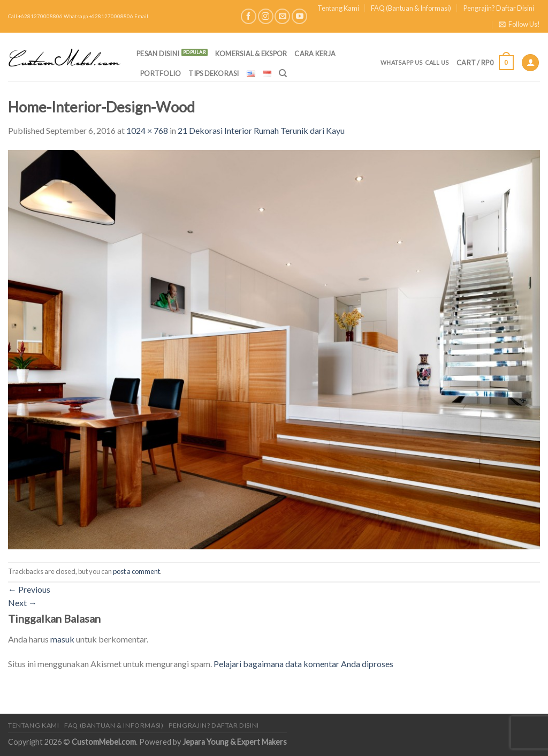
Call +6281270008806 (35, 16)
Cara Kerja (315, 54)
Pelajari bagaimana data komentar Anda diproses (303, 664)
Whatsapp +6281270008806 (98, 16)
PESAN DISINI (158, 54)
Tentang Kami (338, 8)
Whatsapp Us (402, 62)
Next (22, 603)
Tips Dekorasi (214, 73)
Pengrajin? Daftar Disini (499, 8)
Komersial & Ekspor (251, 54)
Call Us (437, 62)
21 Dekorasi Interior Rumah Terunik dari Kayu (261, 130)
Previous (29, 589)
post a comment (136, 571)
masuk (62, 639)
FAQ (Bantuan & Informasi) (411, 8)
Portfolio (161, 73)
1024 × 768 (147, 130)
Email (141, 16)
